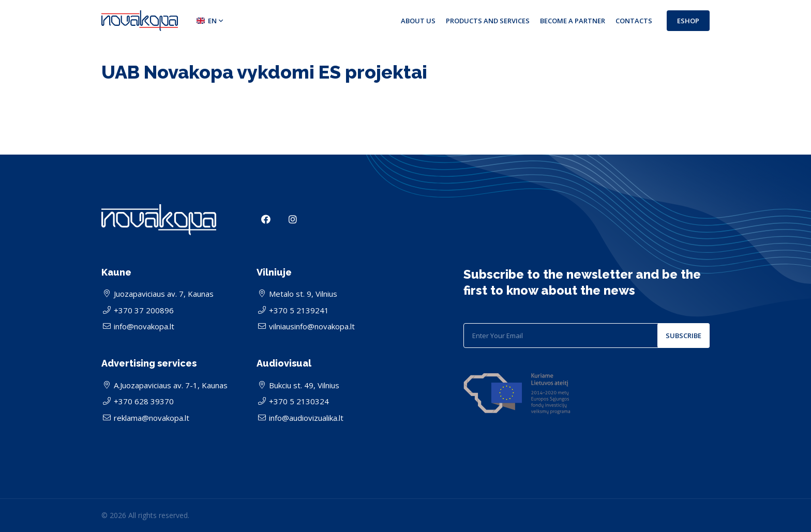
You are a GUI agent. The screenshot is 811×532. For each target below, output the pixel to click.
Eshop (688, 21)
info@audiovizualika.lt (306, 418)
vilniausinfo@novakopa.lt (312, 326)
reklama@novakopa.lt (152, 418)
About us (418, 21)
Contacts (634, 21)
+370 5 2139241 (299, 310)
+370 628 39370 (144, 401)
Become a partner (573, 21)
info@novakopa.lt (144, 326)
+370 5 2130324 (299, 401)
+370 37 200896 (144, 310)
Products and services (488, 21)
